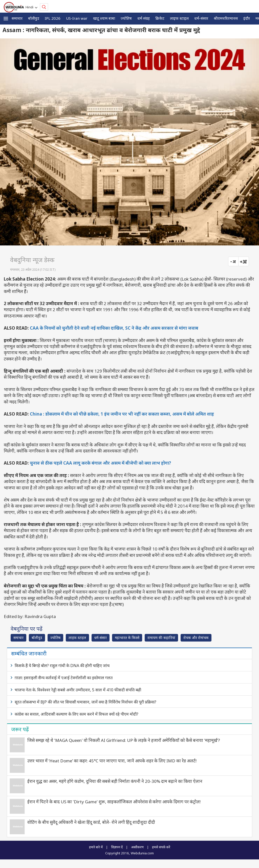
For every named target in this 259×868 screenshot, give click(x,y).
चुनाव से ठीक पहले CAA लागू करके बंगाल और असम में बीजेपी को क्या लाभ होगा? (100, 463)
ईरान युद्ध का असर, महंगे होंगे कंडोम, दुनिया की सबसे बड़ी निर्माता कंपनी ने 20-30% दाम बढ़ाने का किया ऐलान (115, 781)
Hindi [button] (30, 7)
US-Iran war (77, 18)
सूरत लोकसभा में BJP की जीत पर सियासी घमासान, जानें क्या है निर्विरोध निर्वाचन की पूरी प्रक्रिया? (85, 702)
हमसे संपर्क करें (161, 847)
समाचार (17, 18)
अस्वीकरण (137, 847)
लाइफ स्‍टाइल (179, 18)
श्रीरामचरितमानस (226, 18)
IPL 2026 (53, 18)
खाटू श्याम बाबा (104, 18)
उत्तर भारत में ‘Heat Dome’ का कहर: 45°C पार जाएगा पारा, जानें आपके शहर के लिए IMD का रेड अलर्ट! (112, 761)
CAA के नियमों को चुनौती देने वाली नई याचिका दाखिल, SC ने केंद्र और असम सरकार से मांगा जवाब (114, 328)
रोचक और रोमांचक (196, 638)
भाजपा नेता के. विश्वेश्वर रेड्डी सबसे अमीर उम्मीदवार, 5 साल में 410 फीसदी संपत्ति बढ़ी (78, 690)
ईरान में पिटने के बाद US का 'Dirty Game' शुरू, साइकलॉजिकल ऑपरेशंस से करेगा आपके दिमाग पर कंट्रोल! (114, 802)
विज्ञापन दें (117, 847)
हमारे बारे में (96, 847)
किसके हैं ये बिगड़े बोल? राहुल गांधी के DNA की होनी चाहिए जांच (62, 666)
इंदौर (247, 18)
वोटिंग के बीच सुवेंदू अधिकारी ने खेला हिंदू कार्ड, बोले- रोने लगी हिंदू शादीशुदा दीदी (91, 822)
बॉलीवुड (34, 18)
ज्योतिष (126, 18)
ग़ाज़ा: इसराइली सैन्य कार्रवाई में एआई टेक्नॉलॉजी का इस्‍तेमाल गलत (64, 678)
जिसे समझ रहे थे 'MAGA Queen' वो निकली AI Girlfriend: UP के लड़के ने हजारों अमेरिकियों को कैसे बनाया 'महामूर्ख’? (124, 740)
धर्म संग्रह (144, 18)
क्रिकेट (160, 18)
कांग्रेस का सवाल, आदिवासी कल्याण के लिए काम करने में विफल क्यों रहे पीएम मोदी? (77, 714)
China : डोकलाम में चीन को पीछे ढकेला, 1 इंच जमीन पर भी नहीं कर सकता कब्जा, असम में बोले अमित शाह (122, 414)
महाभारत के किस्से (127, 638)
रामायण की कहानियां (161, 638)
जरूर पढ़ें (20, 729)
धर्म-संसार (201, 18)
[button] (6, 19)
